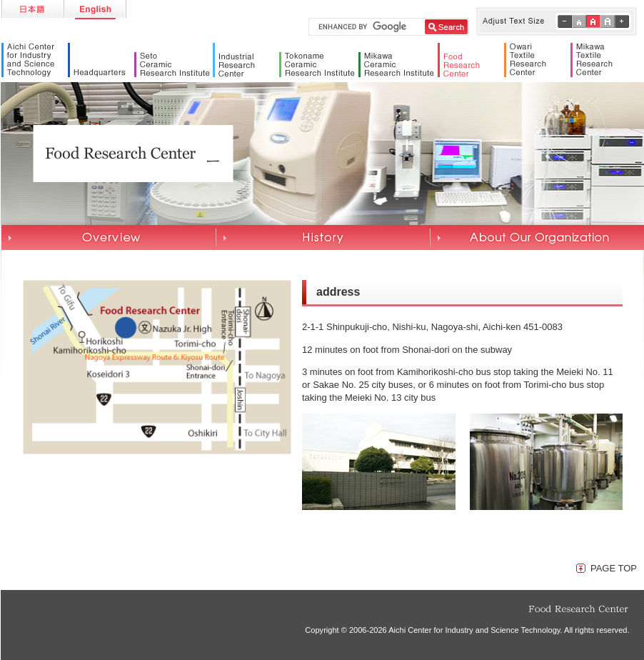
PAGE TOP (614, 568)
